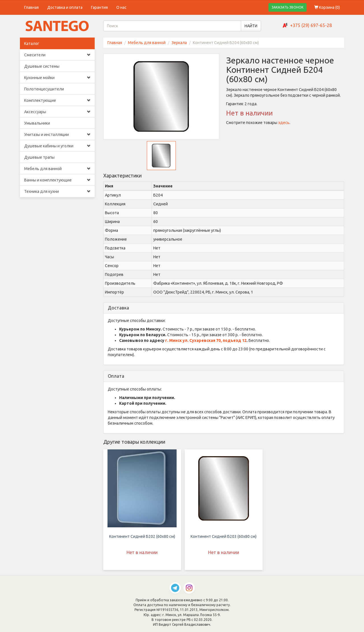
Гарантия (99, 7)
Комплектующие (57, 100)
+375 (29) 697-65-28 (311, 25)
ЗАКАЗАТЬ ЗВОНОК (288, 7)
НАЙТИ (251, 26)
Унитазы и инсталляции (57, 135)
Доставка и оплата (65, 7)
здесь (284, 123)
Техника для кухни (57, 191)
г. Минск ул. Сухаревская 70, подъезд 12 (206, 340)
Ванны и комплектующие (57, 180)
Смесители (57, 55)
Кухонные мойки (57, 78)
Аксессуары (57, 112)
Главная (31, 7)
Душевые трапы (39, 157)
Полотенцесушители (44, 89)
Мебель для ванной (57, 169)
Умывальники (37, 123)
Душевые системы (42, 66)
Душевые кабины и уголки (57, 146)
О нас (121, 7)
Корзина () (327, 7)
